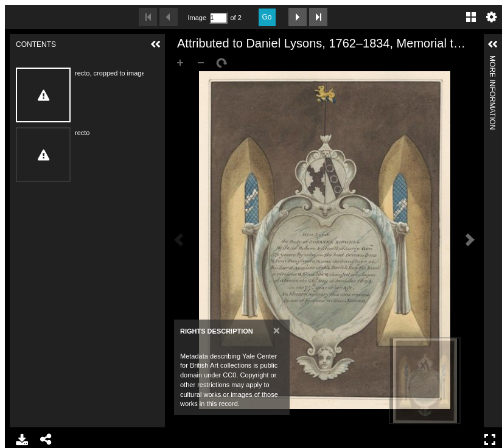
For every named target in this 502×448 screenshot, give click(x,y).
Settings (492, 17)
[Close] (277, 330)
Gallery (471, 17)
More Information (492, 61)
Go (267, 17)
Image (197, 18)
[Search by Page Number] (218, 18)
